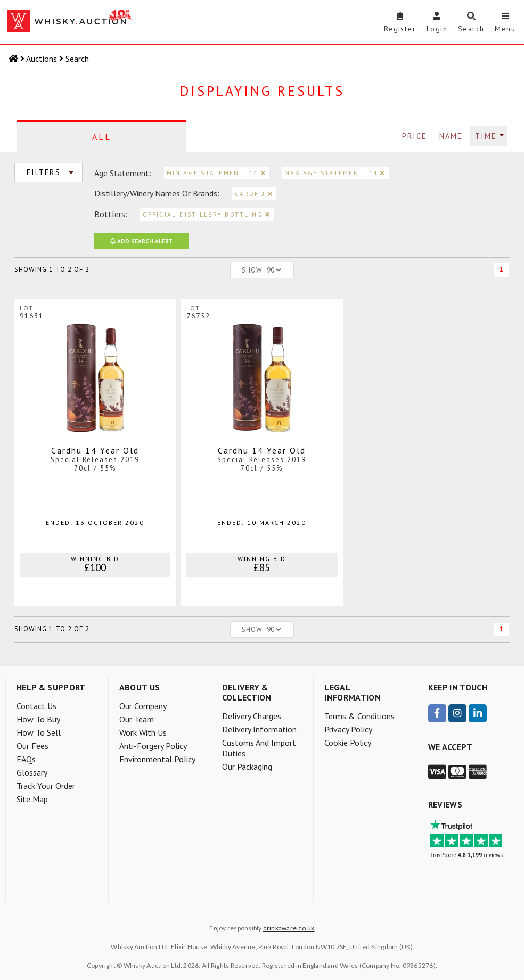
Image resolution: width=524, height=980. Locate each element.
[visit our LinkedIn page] (478, 713)
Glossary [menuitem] (32, 772)
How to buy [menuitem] (38, 719)
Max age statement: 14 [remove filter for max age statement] (335, 173)
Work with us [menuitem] (143, 732)
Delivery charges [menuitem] (252, 716)
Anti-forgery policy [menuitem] (153, 746)
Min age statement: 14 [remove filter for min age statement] (217, 173)
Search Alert (141, 241)
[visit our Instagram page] (457, 713)
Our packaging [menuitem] (247, 767)
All (102, 137)
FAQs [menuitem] (26, 759)
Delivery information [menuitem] (259, 729)
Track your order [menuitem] (46, 786)
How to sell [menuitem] (39, 732)
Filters (53, 172)
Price (414, 136)
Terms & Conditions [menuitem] (359, 716)
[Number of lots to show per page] (274, 270)
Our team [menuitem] (137, 719)
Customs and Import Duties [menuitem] (259, 748)
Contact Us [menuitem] (36, 706)
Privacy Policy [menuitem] (348, 729)
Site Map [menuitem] (32, 799)
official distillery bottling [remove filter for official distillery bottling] (207, 215)
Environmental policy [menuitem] (157, 759)
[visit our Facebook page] (437, 713)
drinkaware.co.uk (289, 928)
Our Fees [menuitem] (32, 746)
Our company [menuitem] (143, 706)
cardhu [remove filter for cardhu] (254, 194)
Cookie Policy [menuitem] (348, 743)
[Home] (14, 59)
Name (451, 136)
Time (486, 136)
